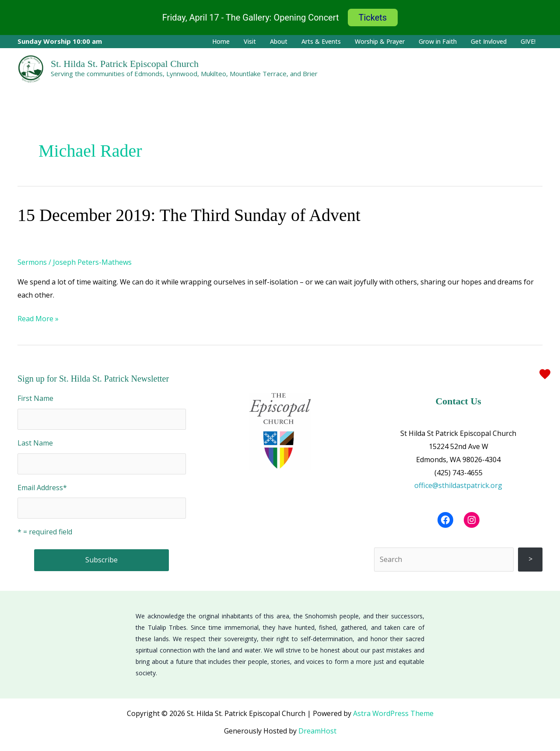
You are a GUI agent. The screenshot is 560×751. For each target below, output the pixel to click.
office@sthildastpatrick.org (458, 485)
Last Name (35, 443)
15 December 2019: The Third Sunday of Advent (189, 215)
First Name (35, 398)
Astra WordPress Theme (393, 713)
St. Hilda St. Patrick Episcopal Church (125, 64)
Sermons (32, 262)
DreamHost (317, 731)
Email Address (42, 488)
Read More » (38, 318)
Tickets (373, 18)
